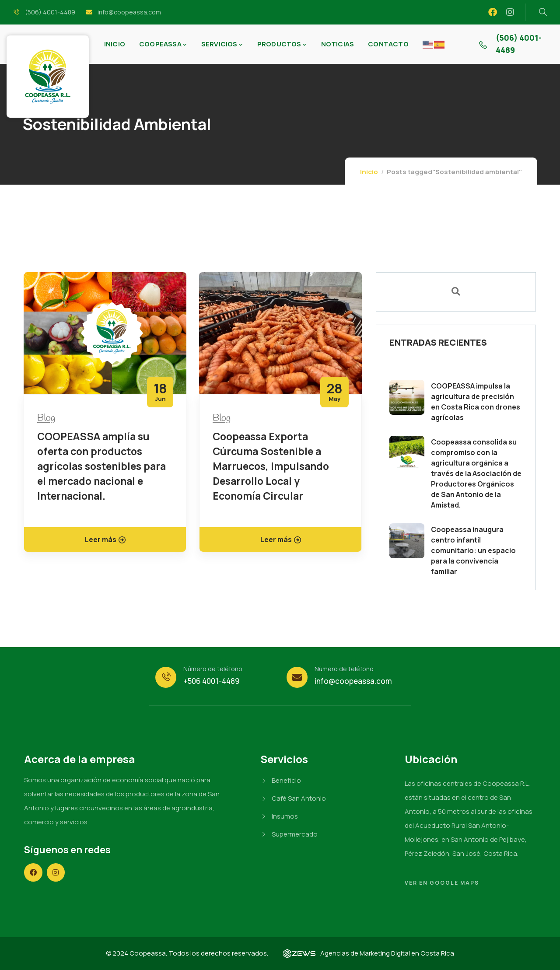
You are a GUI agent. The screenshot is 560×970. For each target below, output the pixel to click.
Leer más (105, 539)
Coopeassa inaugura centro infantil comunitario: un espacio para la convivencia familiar (473, 550)
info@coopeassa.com (353, 681)
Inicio (369, 172)
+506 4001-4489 (212, 681)
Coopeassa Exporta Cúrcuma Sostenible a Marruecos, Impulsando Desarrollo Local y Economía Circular (271, 466)
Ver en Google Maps (442, 883)
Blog (46, 418)
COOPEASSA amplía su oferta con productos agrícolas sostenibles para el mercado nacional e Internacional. (101, 466)
